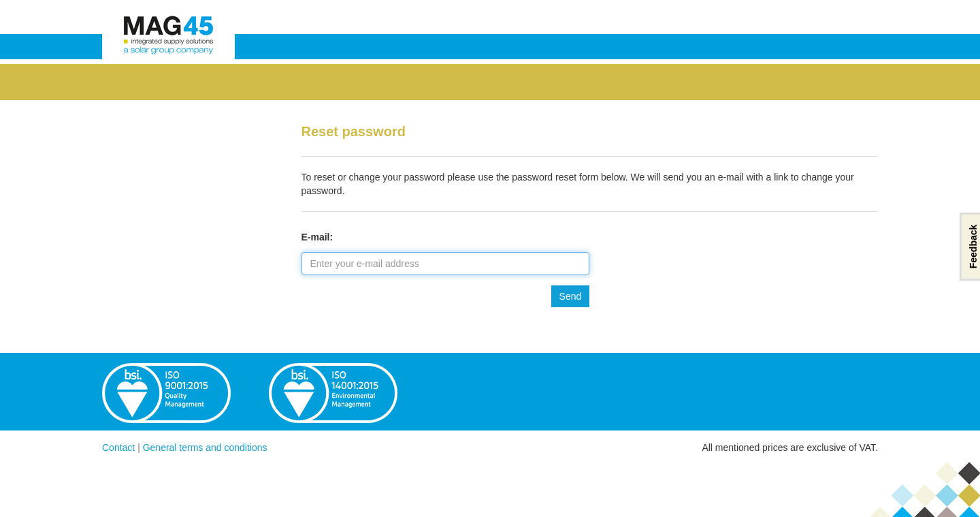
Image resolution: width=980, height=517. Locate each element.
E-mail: (317, 237)
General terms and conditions (205, 448)
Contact (118, 448)
